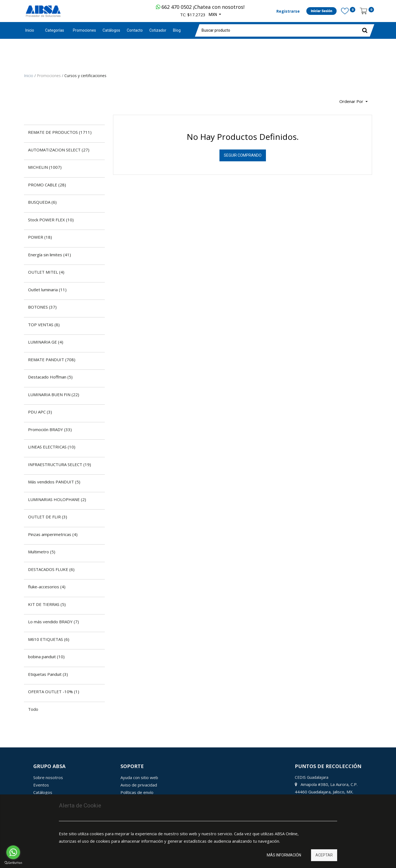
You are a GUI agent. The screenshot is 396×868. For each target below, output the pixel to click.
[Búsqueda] (28, 100)
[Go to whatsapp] (13, 852)
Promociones (49, 76)
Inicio (30, 30)
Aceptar (324, 855)
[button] (354, 102)
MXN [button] (213, 15)
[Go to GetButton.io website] (13, 863)
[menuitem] (84, 30)
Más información (284, 855)
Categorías (55, 30)
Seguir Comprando (243, 155)
